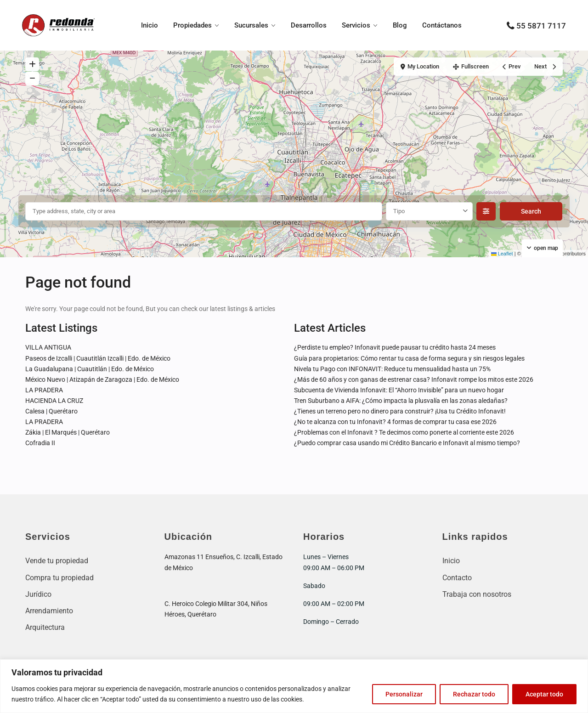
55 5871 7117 (541, 26)
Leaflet (502, 254)
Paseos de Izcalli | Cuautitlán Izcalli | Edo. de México (98, 358)
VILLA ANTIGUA (48, 347)
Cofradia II (40, 443)
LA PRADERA (44, 390)
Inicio (150, 25)
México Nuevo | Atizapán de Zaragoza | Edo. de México (102, 379)
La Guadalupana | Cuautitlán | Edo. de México (90, 369)
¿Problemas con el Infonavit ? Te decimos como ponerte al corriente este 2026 (404, 432)
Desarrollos (309, 25)
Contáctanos (442, 25)
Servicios (356, 25)
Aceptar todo (544, 694)
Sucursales (251, 25)
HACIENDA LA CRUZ (54, 401)
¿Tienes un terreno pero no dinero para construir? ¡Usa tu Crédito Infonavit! (400, 411)
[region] (294, 686)
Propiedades (192, 25)
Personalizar (404, 694)
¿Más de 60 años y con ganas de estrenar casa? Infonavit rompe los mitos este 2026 (414, 379)
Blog (400, 25)
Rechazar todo (474, 694)
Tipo (399, 211)
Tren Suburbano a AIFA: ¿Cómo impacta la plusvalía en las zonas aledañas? (401, 401)
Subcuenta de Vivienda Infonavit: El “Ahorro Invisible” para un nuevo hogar (399, 390)
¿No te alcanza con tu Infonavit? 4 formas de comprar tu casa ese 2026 (395, 422)
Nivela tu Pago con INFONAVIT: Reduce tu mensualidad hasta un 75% (392, 369)
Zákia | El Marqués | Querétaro (68, 432)
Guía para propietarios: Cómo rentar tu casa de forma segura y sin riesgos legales (409, 358)
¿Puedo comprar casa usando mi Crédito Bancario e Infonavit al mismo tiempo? (407, 443)
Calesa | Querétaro (51, 411)
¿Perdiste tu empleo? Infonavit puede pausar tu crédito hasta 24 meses (395, 347)
